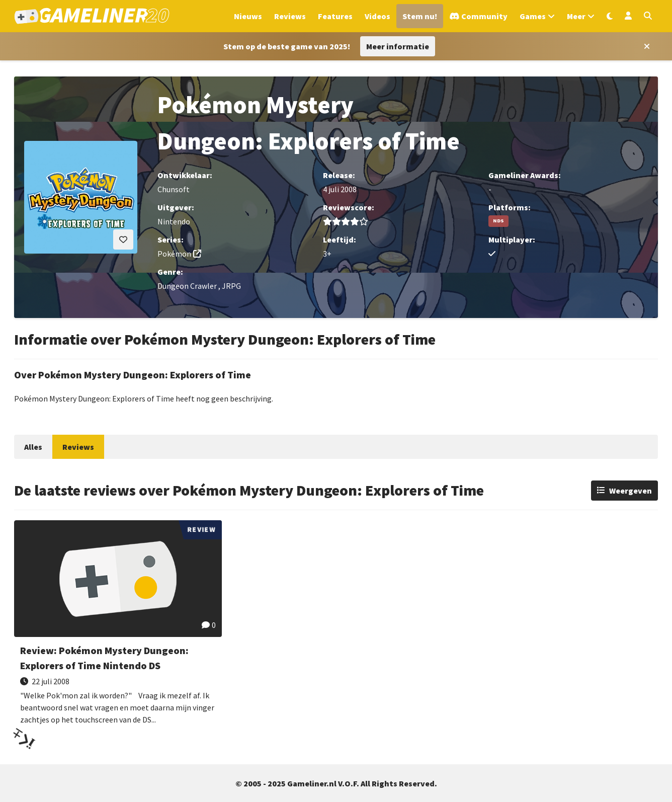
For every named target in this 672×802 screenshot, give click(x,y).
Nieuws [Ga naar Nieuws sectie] (248, 16)
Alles (33, 447)
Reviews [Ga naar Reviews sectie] (290, 16)
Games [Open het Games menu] (533, 16)
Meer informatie (398, 46)
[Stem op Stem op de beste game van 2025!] (287, 46)
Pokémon (174, 254)
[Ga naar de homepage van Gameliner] (92, 16)
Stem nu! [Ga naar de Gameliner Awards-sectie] (420, 16)
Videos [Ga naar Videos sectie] (377, 16)
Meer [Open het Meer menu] (576, 16)
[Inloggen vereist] (123, 239)
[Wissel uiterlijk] (610, 16)
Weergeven (631, 491)
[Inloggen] (628, 16)
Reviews (78, 447)
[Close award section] (645, 46)
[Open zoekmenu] (648, 16)
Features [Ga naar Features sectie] (335, 16)
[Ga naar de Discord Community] (478, 16)
